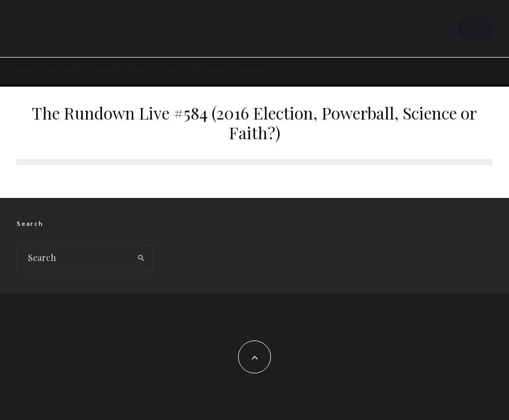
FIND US (253, 71)
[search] (141, 258)
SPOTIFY (106, 71)
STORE (139, 71)
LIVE (50, 71)
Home (25, 71)
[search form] (73, 258)
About (220, 71)
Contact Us (179, 71)
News (75, 71)
